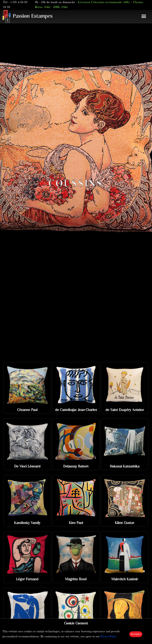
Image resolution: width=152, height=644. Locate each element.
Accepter (136, 634)
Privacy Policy (109, 637)
